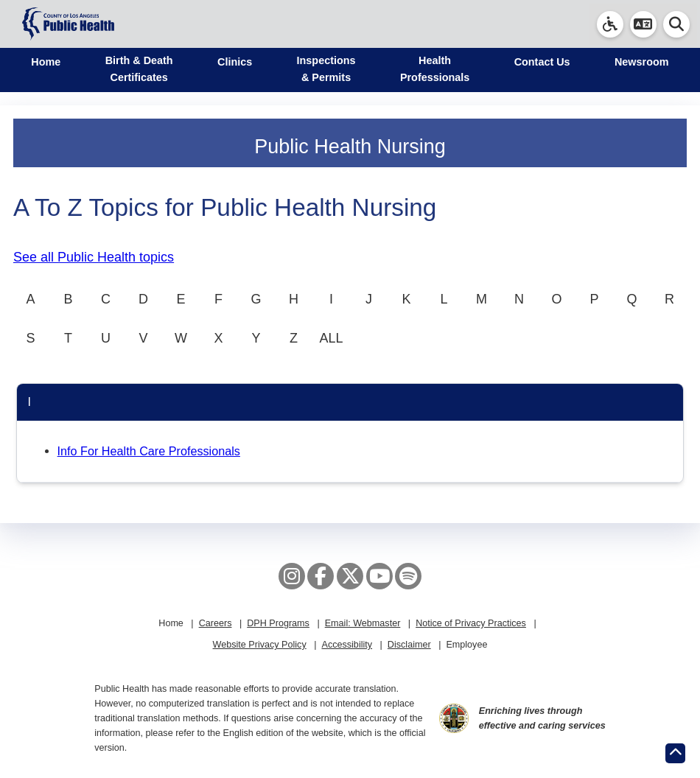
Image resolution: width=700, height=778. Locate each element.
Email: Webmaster (363, 623)
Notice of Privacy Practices (471, 623)
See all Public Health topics (94, 257)
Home (46, 62)
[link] (610, 24)
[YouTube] (379, 576)
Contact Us (542, 62)
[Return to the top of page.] (675, 753)
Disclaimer (409, 645)
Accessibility (347, 645)
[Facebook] (321, 576)
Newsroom (642, 62)
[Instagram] (292, 576)
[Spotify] (408, 576)
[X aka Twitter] (350, 576)
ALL (331, 338)
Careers (216, 623)
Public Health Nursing (350, 147)
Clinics (235, 62)
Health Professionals (435, 69)
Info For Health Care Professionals (149, 451)
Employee (466, 645)
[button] (643, 24)
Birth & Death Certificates (139, 69)
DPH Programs (278, 623)
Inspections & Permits (326, 69)
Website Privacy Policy (260, 645)
